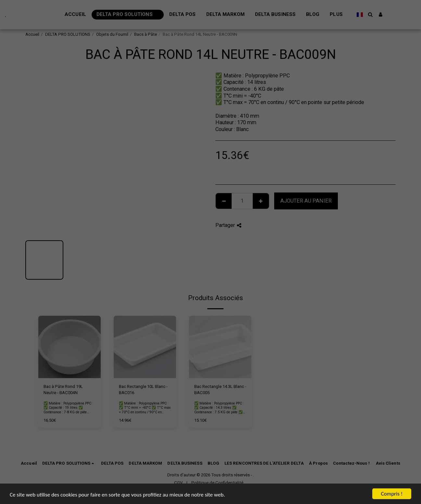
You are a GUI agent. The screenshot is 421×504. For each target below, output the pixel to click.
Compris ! (392, 494)
